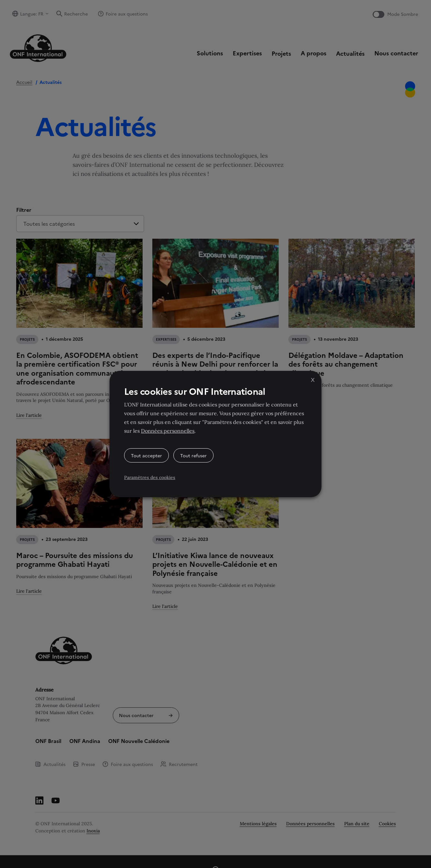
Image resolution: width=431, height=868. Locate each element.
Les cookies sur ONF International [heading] (195, 391)
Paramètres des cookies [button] (150, 477)
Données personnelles (168, 431)
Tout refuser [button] (193, 455)
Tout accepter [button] (146, 455)
